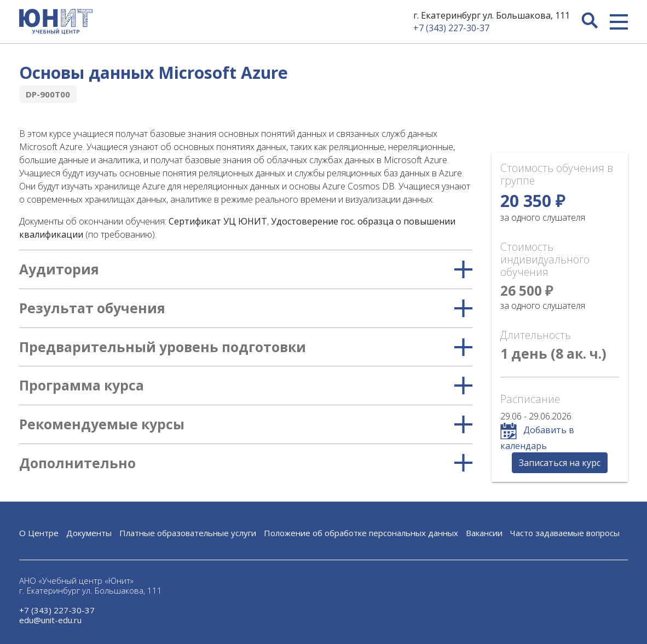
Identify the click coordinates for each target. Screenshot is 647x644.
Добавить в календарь (537, 437)
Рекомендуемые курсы (245, 424)
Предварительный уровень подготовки (245, 347)
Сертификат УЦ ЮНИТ (218, 221)
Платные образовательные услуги (188, 533)
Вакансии (484, 533)
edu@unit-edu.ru (50, 620)
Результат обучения (245, 308)
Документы (89, 533)
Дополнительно (245, 463)
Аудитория (245, 269)
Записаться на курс (560, 463)
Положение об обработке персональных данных (361, 533)
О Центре (39, 533)
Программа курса (245, 386)
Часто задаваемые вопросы (565, 533)
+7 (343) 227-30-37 (451, 28)
